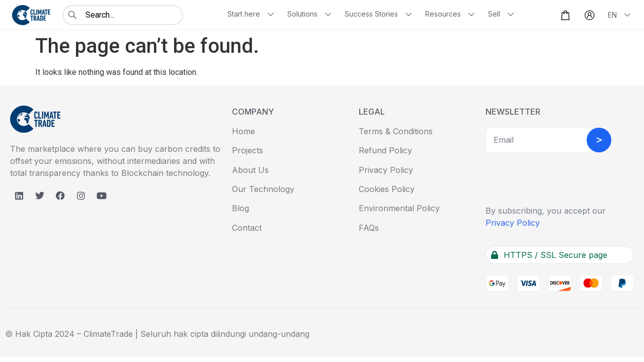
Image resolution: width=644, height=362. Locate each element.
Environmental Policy (399, 208)
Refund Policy (385, 150)
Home (244, 131)
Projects (248, 150)
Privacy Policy (386, 170)
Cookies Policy (387, 189)
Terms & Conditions (396, 131)
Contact (247, 228)
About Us (250, 170)
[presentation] (562, 180)
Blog (240, 208)
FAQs (369, 228)
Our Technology (263, 189)
